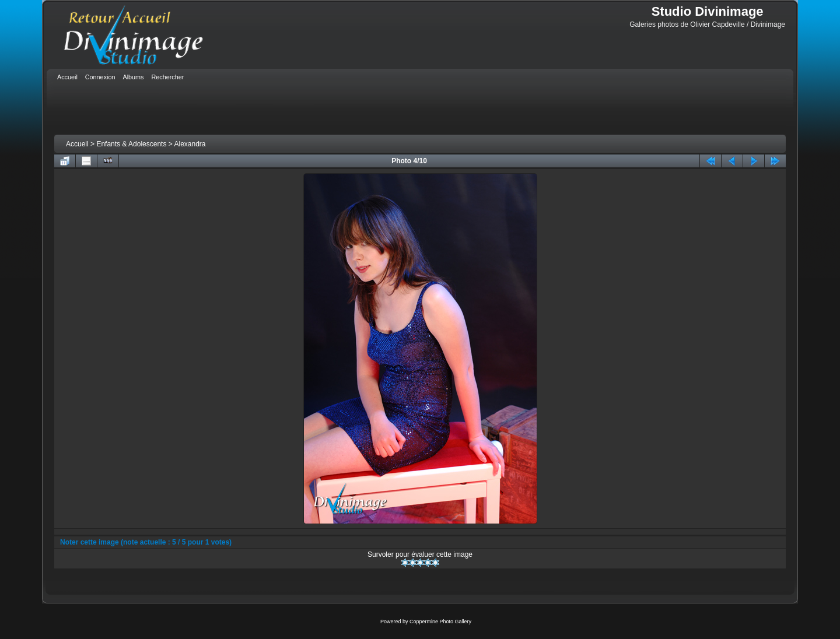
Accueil (77, 144)
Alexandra (190, 144)
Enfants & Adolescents (131, 144)
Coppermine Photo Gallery (440, 622)
